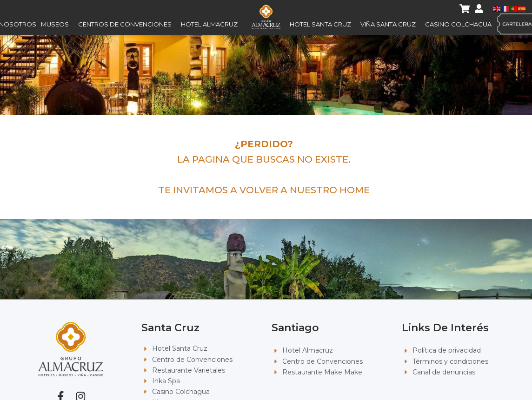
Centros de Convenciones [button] (127, 24)
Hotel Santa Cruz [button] (323, 24)
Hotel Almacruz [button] (212, 24)
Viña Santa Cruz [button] (390, 24)
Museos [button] (57, 24)
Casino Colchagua (458, 24)
